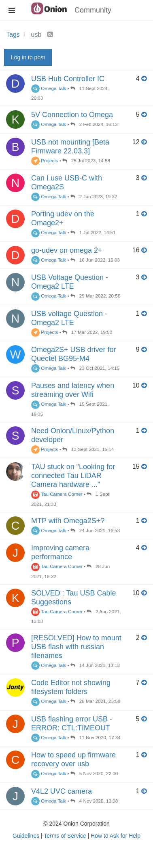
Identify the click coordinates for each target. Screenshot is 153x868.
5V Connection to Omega (72, 115)
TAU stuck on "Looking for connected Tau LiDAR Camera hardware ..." (73, 476)
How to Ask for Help (116, 836)
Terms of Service (65, 836)
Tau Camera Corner (57, 494)
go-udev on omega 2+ (67, 250)
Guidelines (26, 836)
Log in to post (28, 57)
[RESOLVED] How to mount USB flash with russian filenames (76, 647)
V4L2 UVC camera (62, 791)
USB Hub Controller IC (68, 79)
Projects (45, 160)
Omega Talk (49, 88)
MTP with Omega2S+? (68, 521)
